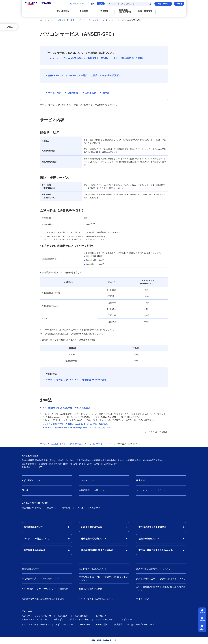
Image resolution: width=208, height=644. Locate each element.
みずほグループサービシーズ (141, 624)
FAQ (178, 4)
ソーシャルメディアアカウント (151, 490)
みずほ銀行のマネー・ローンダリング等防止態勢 (45, 589)
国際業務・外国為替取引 (125, 11)
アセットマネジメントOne (34, 619)
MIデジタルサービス (105, 619)
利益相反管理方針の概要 (91, 589)
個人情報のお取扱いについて (93, 569)
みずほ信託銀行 (82, 616)
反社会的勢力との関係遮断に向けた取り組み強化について (161, 589)
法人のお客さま (58, 20)
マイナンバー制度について (37, 539)
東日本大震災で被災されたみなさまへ (157, 550)
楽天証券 (118, 624)
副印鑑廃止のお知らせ (34, 550)
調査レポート (163, 4)
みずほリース (128, 619)
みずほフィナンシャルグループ (36, 616)
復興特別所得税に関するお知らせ (97, 550)
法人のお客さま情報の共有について (153, 569)
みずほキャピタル (64, 624)
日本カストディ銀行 (80, 619)
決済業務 (104, 11)
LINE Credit (84, 624)
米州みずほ (59, 619)
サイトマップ (143, 599)
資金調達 (83, 11)
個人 (93, 4)
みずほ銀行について (77, 4)
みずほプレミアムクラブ (88, 508)
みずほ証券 (101, 616)
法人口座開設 (63, 11)
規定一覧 (51, 508)
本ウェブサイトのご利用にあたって (96, 599)
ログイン (202, 612)
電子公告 (66, 508)
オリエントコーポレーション (35, 624)
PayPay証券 (102, 624)
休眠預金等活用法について (94, 539)
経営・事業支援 (145, 11)
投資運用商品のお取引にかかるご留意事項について (161, 579)
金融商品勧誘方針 (30, 569)
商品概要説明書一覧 (31, 508)
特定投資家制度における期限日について (41, 579)
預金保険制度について (149, 539)
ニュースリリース (87, 480)
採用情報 (140, 480)
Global (25, 490)
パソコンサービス (96, 20)
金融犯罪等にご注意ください (93, 490)
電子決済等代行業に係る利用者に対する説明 (43, 599)
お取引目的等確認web (92, 527)
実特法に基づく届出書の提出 (152, 527)
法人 (101, 4)
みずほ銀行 (63, 616)
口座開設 (202, 620)
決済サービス (77, 20)
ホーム (43, 20)
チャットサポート (202, 629)
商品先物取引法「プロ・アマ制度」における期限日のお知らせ (103, 579)
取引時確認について (33, 527)
